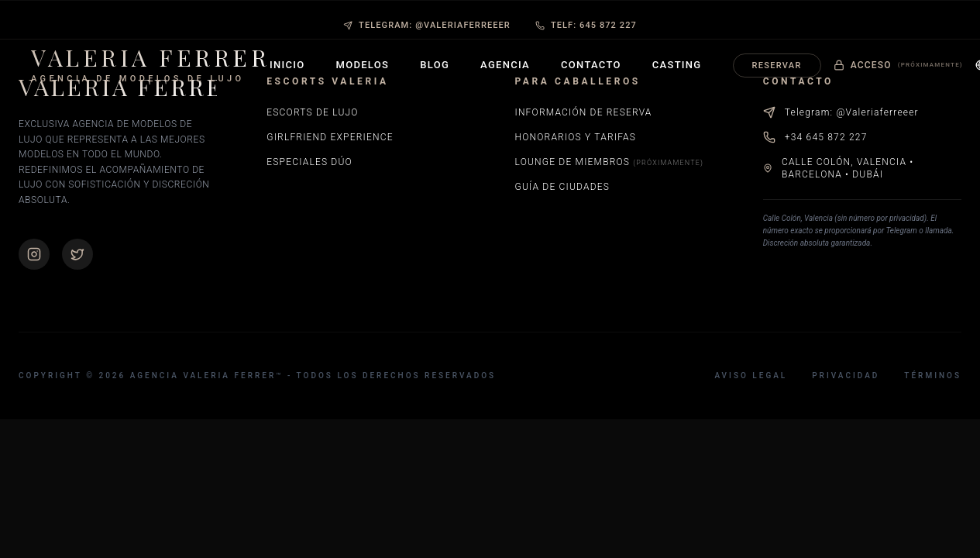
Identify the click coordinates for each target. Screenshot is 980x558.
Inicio (287, 65)
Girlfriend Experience (330, 137)
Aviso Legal (751, 375)
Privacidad (846, 375)
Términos (933, 375)
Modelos (363, 65)
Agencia (505, 65)
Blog (435, 65)
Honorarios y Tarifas (576, 137)
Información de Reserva (584, 112)
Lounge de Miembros (610, 162)
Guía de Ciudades (563, 187)
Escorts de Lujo (312, 112)
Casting (677, 65)
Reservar (777, 65)
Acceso (898, 65)
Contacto (591, 65)
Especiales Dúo (309, 162)
